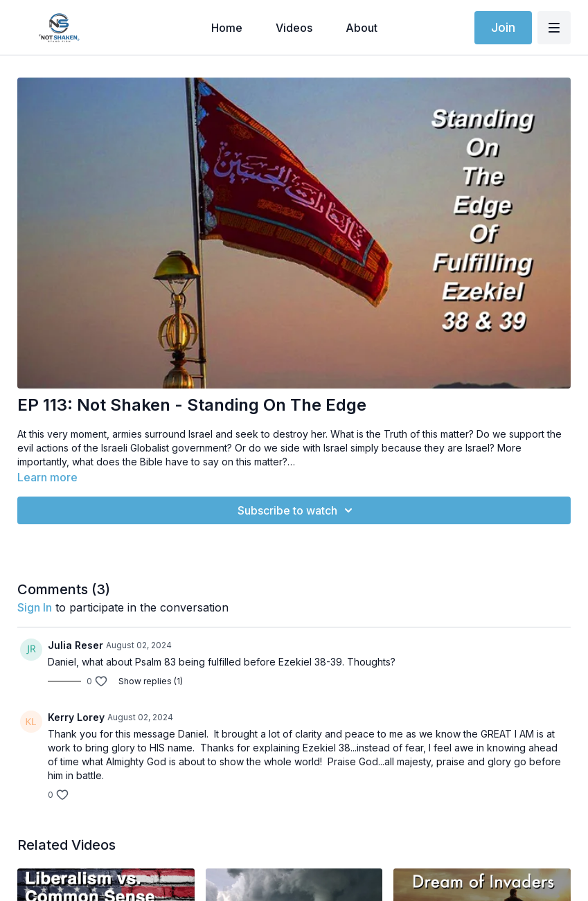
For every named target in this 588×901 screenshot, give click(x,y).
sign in (35, 607)
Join (503, 27)
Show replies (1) (151, 681)
